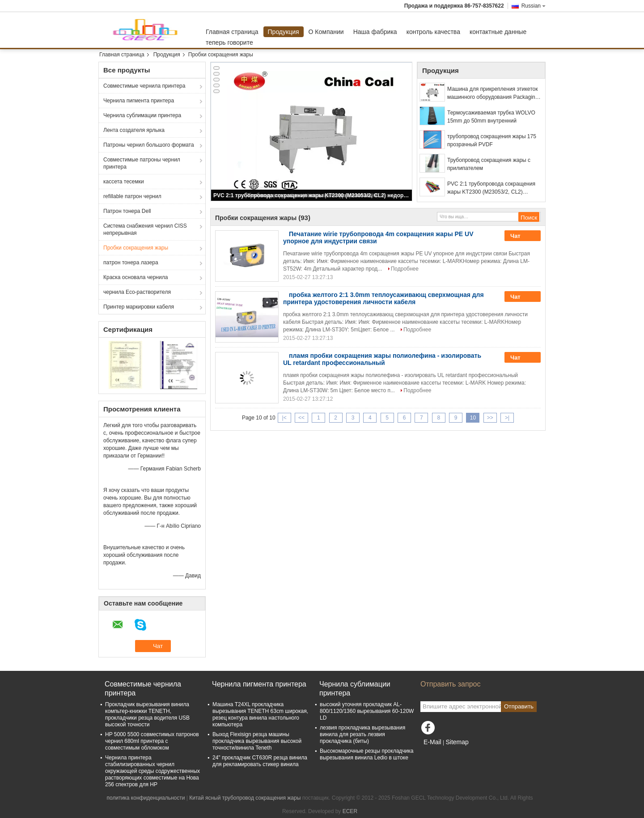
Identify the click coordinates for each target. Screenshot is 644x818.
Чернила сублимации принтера (142, 115)
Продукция (284, 32)
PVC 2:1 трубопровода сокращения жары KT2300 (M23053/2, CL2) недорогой (312, 195)
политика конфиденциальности (146, 798)
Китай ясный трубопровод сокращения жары (245, 798)
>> (490, 418)
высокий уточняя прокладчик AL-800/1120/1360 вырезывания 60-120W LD (367, 711)
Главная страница (232, 32)
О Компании (326, 32)
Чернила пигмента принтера (139, 101)
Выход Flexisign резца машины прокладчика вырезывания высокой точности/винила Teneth (257, 741)
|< (284, 418)
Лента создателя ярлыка (134, 130)
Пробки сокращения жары (136, 248)
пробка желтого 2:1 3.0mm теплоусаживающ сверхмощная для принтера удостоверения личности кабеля (383, 298)
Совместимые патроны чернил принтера (142, 163)
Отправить (519, 706)
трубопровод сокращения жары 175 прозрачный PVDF (492, 140)
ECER (350, 811)
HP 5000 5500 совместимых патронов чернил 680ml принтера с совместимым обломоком (152, 741)
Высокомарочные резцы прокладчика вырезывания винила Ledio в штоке (366, 754)
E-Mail (432, 742)
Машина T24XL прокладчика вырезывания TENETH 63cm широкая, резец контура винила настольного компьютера (260, 714)
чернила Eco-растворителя (137, 292)
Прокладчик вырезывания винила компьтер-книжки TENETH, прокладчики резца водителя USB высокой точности (147, 714)
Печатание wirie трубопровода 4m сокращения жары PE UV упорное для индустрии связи (378, 237)
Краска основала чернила (136, 277)
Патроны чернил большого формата (149, 145)
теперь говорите (229, 42)
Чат (521, 236)
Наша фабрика (375, 32)
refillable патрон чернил (132, 196)
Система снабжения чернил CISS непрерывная (145, 229)
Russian (534, 6)
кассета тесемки (124, 182)
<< (301, 418)
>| (507, 418)
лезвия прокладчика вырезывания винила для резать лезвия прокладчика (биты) (362, 734)
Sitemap (457, 742)
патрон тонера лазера (131, 263)
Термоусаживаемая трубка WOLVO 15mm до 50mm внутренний (491, 117)
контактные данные (498, 32)
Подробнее (405, 269)
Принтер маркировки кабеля (139, 307)
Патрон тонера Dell (127, 211)
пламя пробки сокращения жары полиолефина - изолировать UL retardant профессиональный (382, 359)
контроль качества (433, 32)
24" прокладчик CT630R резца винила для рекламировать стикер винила (260, 761)
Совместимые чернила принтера (144, 86)
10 (473, 418)
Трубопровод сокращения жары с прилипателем (489, 164)
